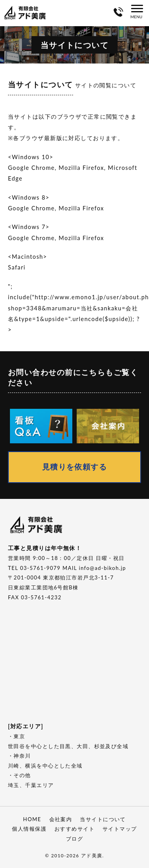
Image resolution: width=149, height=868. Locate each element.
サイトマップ (120, 829)
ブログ (74, 839)
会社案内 (61, 819)
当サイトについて (103, 819)
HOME (32, 819)
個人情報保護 (29, 829)
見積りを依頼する (75, 467)
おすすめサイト (74, 829)
